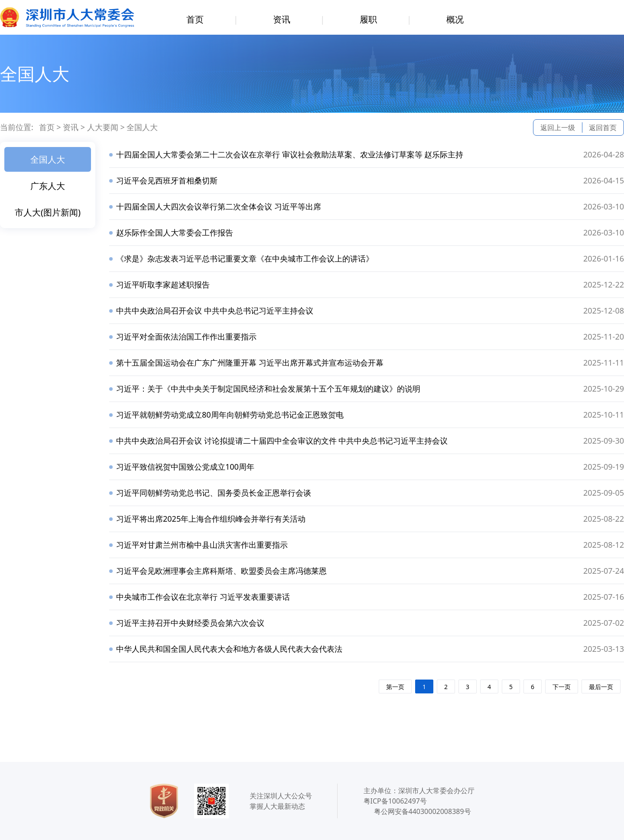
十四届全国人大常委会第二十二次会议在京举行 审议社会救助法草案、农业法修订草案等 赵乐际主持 (290, 154)
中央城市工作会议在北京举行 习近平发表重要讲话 (203, 597)
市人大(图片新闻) (48, 212)
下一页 (562, 687)
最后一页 (601, 687)
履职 (368, 19)
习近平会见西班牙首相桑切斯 (167, 180)
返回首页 (603, 127)
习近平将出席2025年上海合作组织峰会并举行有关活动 (211, 519)
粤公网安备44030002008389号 (422, 811)
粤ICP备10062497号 (395, 801)
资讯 (282, 19)
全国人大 (142, 127)
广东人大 (48, 186)
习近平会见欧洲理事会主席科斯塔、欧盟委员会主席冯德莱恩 (221, 571)
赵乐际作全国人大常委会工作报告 (175, 232)
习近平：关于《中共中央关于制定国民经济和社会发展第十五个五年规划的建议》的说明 (268, 389)
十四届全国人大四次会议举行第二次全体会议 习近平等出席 (219, 206)
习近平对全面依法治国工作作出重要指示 (186, 337)
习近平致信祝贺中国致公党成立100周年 (185, 467)
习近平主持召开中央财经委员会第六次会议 (190, 623)
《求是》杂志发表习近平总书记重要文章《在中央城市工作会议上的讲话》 (245, 258)
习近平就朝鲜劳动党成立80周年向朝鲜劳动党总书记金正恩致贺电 (230, 415)
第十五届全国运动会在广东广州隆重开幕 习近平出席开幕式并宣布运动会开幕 (250, 363)
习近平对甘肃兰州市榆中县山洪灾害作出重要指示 (202, 545)
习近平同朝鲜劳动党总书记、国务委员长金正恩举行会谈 (214, 493)
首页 (195, 19)
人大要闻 (103, 127)
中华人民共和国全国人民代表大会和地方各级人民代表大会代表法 (229, 649)
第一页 (395, 687)
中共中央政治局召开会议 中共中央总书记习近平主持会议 (215, 311)
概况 (455, 19)
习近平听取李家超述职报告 (163, 284)
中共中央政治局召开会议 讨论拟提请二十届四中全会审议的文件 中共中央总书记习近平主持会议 (282, 441)
